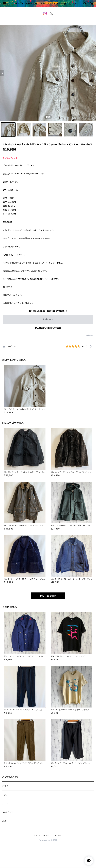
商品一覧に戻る (48, 596)
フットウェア (8, 812)
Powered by (48, 840)
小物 (4, 821)
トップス (6, 795)
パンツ (5, 804)
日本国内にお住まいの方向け (48, 328)
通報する (90, 335)
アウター (6, 786)
